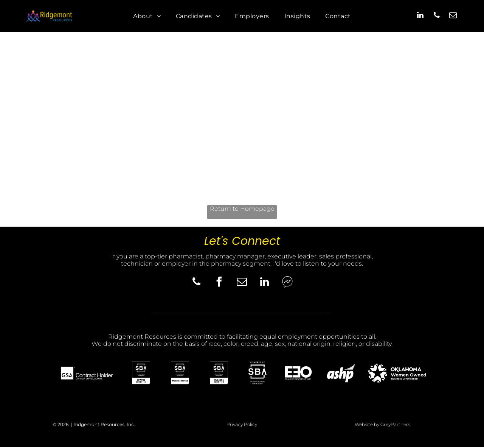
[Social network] (287, 284)
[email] (453, 16)
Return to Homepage (242, 209)
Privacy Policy (242, 425)
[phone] (437, 16)
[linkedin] (420, 16)
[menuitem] (147, 16)
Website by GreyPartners (382, 425)
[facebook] (219, 284)
